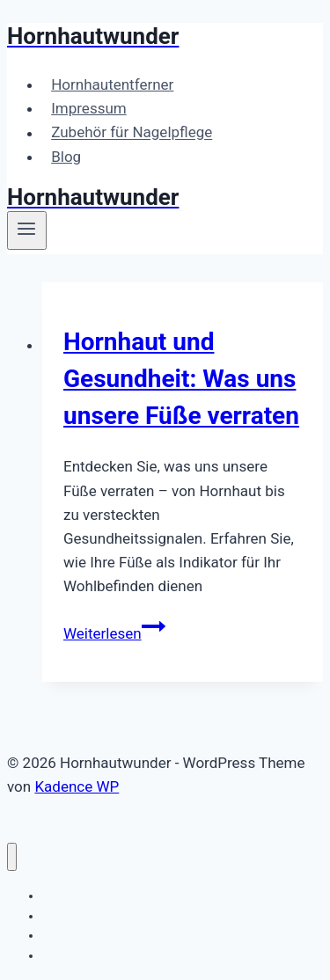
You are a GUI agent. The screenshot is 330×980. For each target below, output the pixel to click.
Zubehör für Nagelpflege (132, 133)
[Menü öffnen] (27, 230)
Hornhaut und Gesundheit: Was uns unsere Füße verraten (181, 379)
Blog (66, 157)
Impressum (89, 108)
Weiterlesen (114, 633)
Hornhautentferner (112, 84)
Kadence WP (77, 786)
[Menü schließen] (12, 857)
